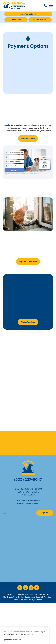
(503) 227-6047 (28, 480)
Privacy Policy (13, 594)
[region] (25, 635)
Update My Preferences (12, 640)
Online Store (16, 20)
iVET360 (38, 600)
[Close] (47, 629)
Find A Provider (28, 322)
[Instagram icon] (31, 588)
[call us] (45, 5)
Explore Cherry (28, 138)
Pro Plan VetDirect (40, 20)
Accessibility (25, 594)
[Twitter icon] (37, 588)
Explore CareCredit (28, 261)
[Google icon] (25, 588)
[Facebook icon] (20, 588)
